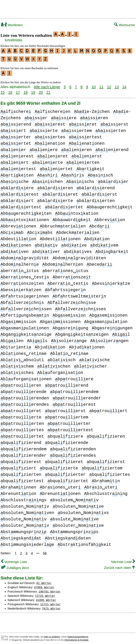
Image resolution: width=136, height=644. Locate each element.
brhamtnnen (18, 486)
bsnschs (80, 180)
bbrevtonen (18, 225)
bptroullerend (66, 384)
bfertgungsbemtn (25, 314)
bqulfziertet (68, 479)
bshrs (73, 174)
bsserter (16, 136)
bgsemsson (69, 314)
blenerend (112, 148)
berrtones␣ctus (66, 269)
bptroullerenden (25, 397)
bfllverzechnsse (72, 301)
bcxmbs (40, 231)
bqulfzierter (65, 473)
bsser (36, 116)
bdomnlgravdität (25, 257)
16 (10, 91)
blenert (15, 161)
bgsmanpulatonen (25, 327)
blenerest (17, 155)
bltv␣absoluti (22, 358)
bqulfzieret (64, 460)
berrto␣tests (68, 282)
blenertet (56, 167)
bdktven (15, 250)
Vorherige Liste (14, 560)
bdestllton (18, 237)
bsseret (83, 123)
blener (13, 148)
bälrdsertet (64, 206)
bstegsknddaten (68, 537)
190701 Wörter (49, 590)
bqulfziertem (102, 467)
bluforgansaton (60, 371)
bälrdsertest (21, 206)
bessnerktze (111, 282)
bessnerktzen (21, 288)
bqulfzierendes (73, 454)
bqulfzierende (66, 441)
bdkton (97, 237)
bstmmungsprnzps (74, 530)
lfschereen (53, 110)
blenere (44, 148)
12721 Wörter (50, 603)
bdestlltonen (60, 237)
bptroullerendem (74, 390)
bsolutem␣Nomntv (74, 499)
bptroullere (74, 378)
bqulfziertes (110, 473)
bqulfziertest (22, 479)
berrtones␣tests (25, 276)
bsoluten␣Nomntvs (83, 511)
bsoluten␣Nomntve (78, 505)
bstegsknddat (21, 537)
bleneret (53, 155)
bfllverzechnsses (81, 307)
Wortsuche (125, 25)
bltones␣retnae (24, 352)
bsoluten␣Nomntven (27, 511)
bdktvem (104, 244)
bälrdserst (100, 193)
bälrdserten (96, 199)
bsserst (114, 123)
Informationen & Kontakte (76, 638)
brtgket (90, 167)
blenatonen (87, 142)
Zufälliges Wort (15, 566)
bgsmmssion (18, 320)
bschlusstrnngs (23, 499)
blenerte (47, 161)
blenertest (18, 167)
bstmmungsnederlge (27, 543)
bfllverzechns (22, 301)
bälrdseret (60, 193)
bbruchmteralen (63, 225)
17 (18, 91)
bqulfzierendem (23, 448)
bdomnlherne (20, 263)
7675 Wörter (51, 607)
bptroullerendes (25, 403)
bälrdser (113, 180)
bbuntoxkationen (25, 218)
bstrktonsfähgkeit (84, 543)
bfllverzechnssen (26, 307)
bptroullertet (22, 435)
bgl (121, 333)
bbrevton (110, 218)
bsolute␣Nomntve (74, 518)
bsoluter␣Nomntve (78, 524)
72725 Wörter (45, 594)
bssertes (50, 136)
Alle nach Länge (47, 85)
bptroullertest (70, 428)
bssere (64, 116)
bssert (13, 129)
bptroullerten (22, 422)
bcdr (99, 225)
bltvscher (91, 365)
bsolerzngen (109, 339)
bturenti (16, 346)
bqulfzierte (59, 467)
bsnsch (100, 174)
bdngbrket (112, 250)
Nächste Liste (123, 560)
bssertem (77, 129)
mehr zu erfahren (52, 635)
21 (48, 91)
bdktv (46, 244)
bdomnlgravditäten (79, 257)
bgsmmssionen (60, 320)
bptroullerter (69, 422)
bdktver (46, 250)
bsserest (50, 123)
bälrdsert (17, 199)
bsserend (16, 123)
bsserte (44, 129)
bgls (37, 339)
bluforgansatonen (26, 378)
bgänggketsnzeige (26, 333)
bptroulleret (21, 409)
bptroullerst (65, 409)
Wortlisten (12, 25)
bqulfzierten (21, 473)
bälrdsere (17, 187)
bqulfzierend (21, 441)
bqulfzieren (106, 435)
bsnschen (47, 180)
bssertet (16, 142)
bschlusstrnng (106, 492)
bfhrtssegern (65, 288)
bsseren (94, 116)
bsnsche (15, 180)
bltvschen (54, 365)
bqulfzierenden (73, 448)
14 (124, 85)
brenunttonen (60, 492)
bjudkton (50, 346)
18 (25, 91)
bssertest (85, 136)
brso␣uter (101, 486)
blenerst (87, 155)
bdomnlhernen (63, 263)
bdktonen (16, 244)
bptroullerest (74, 403)
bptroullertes (22, 428)
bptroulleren (21, 384)
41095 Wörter (46, 598)
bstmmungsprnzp (23, 530)
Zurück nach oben (119, 566)
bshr (47, 174)
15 (3, 91)
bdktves (78, 250)
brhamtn (106, 479)
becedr (100, 263)
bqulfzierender (23, 454)
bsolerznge (69, 339)
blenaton (50, 142)
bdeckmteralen (78, 231)
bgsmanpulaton (106, 320)
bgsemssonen (108, 314)
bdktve (74, 244)
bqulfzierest (21, 460)
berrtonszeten (22, 282)
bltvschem (17, 365)
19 (33, 91)
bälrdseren (55, 187)
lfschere (16, 110)
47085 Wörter (44, 586)
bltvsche (94, 358)
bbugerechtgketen (26, 212)
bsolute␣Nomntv (24, 518)
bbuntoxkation (77, 212)
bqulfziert (18, 467)
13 (117, 85)
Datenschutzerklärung (78, 635)
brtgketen (17, 174)
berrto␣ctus (20, 269)
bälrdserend (96, 187)
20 (41, 91)
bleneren (77, 148)
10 (94, 85)
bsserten (111, 129)
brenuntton (18, 492)
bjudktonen (87, 346)
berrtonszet (72, 276)
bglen (12, 339)
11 (101, 85)
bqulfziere (65, 435)
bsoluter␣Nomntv (25, 524)
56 (45, 552)
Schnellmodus (14, 40)
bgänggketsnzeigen (82, 333)
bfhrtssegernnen (25, 295)
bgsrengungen (112, 327)
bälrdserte (55, 199)
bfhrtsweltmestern (79, 295)
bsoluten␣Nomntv (25, 505)
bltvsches (17, 371)
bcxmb (12, 231)
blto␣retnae (69, 352)
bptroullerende (23, 390)
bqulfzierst (106, 460)
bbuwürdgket (72, 218)
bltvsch (61, 358)
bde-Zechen (92, 110)
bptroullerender (77, 397)
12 (109, 85)
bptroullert (108, 409)
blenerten (83, 161)
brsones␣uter (60, 486)
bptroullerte (21, 416)
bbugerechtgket (110, 206)
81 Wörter (44, 581)
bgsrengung (70, 327)
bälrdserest (20, 193)
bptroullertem (66, 416)
